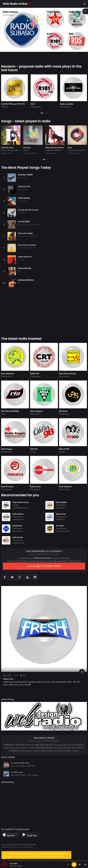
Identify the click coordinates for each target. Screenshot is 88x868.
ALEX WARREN (23, 201)
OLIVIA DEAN (22, 213)
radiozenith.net (18, 543)
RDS (71, 34)
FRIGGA (48, 150)
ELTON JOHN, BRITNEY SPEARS (35, 150)
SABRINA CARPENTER (76, 150)
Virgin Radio (53, 12)
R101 (50, 34)
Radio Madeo (61, 502)
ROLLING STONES (25, 175)
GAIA (20, 271)
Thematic (6, 15)
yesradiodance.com (63, 531)
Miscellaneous (52, 37)
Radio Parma (35, 487)
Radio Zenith (18, 537)
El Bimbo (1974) (8, 148)
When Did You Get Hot (77, 148)
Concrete (49, 148)
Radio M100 (64, 449)
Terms (17, 844)
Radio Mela (75, 12)
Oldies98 (34, 449)
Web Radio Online (16, 866)
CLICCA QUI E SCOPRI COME (44, 566)
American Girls (24, 186)
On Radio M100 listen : (21, 764)
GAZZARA (21, 260)
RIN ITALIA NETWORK (10, 411)
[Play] (74, 865)
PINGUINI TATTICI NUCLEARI (27, 248)
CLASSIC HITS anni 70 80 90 (18, 12)
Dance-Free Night (25, 233)
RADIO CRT (35, 374)
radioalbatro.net (19, 519)
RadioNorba (17, 526)
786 (23, 675)
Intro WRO (14, 864)
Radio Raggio (7, 449)
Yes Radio (60, 526)
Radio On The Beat (52, 153)
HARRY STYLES (23, 189)
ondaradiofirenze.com (21, 508)
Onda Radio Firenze (21, 502)
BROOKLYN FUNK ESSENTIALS (27, 236)
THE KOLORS (22, 178)
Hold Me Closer (30, 148)
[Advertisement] (44, 313)
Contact (10, 844)
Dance (3, 414)
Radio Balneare (65, 487)
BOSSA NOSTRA (25, 268)
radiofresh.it (61, 519)
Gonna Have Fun (25, 257)
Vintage (72, 15)
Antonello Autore (28, 847)
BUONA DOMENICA (26, 280)
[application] (44, 865)
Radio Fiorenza (7, 487)
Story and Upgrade (28, 844)
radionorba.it (17, 531)
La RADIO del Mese (13, 669)
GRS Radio (63, 411)
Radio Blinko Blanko (67, 374)
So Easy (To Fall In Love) (28, 210)
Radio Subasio (28, 153)
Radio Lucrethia (67, 104)
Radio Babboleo (8, 374)
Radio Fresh (61, 514)
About (4, 844)
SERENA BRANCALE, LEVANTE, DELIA (29, 224)
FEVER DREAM (24, 198)
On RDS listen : (18, 774)
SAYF (20, 283)
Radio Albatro (18, 514)
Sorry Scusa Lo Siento (27, 245)
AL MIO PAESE (24, 222)
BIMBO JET (5, 150)
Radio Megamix (73, 153)
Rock (49, 15)
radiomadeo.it (61, 508)
